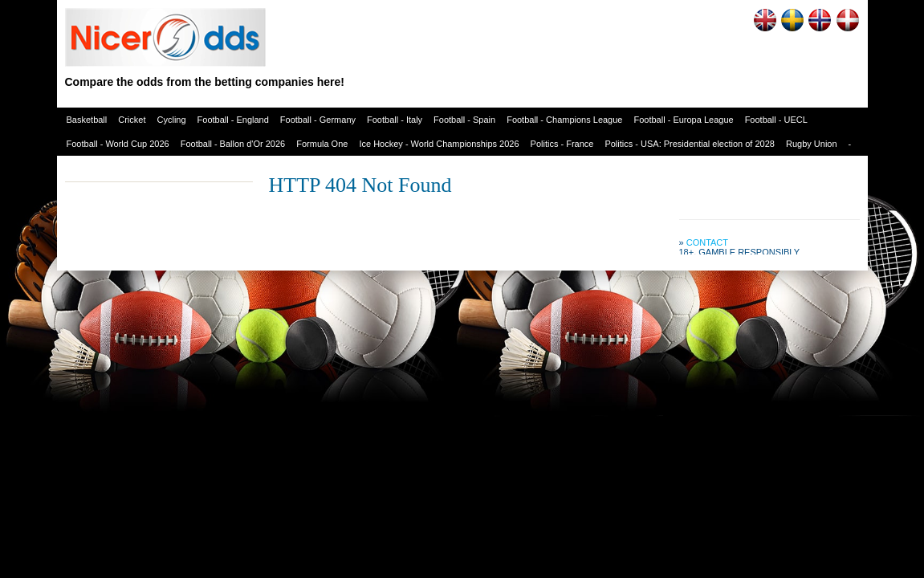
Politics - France (562, 144)
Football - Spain (464, 120)
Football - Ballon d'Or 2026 (233, 144)
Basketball (87, 120)
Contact (707, 242)
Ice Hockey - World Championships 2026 (439, 144)
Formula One (322, 144)
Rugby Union (812, 144)
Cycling (172, 120)
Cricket (132, 120)
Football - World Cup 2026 (118, 144)
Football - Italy (395, 120)
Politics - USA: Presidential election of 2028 (690, 144)
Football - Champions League (564, 120)
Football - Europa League (683, 120)
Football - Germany (318, 120)
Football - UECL (776, 120)
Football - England (233, 120)
